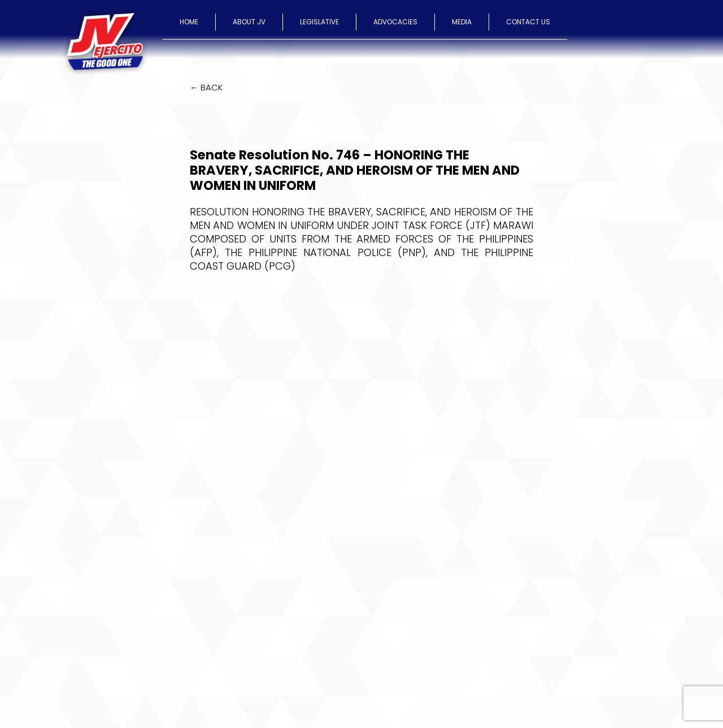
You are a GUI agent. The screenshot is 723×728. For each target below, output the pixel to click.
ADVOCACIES (395, 22)
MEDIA (462, 22)
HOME (189, 22)
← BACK (206, 87)
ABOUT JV (249, 22)
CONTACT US (528, 22)
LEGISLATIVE (319, 22)
